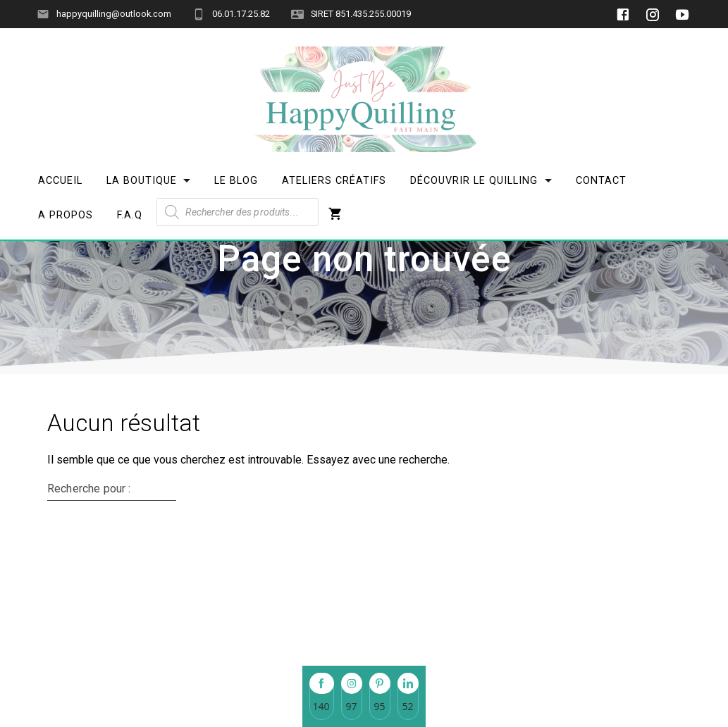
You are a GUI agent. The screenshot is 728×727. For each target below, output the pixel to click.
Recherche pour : (89, 577)
